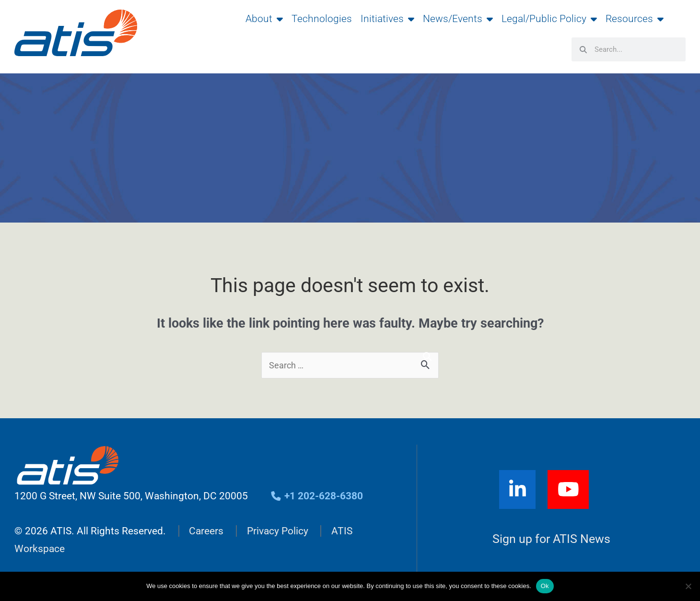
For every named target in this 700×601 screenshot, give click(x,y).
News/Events (458, 19)
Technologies (322, 19)
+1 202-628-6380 (317, 496)
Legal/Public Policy (549, 19)
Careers (206, 531)
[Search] (427, 357)
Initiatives (387, 19)
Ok (545, 586)
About (264, 19)
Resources (635, 19)
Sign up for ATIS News (551, 539)
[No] (688, 586)
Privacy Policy (278, 531)
